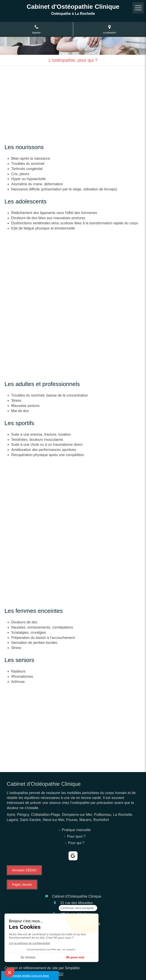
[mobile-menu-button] (138, 8)
